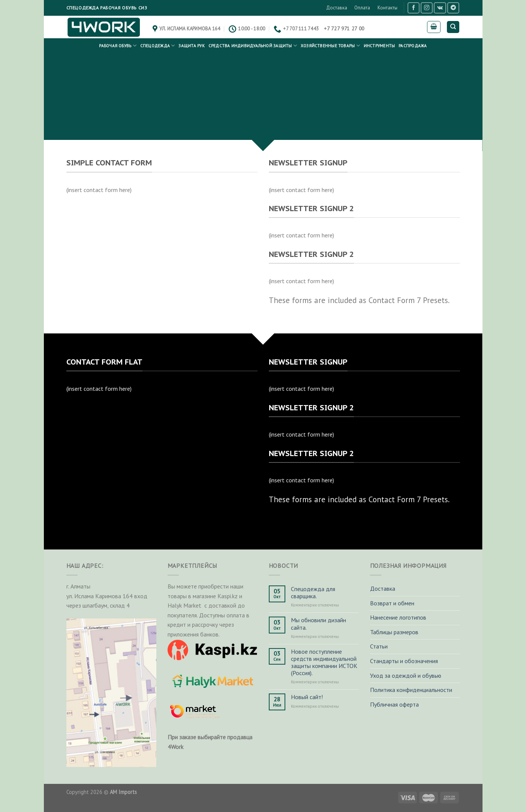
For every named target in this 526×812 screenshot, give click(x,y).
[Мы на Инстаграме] (427, 8)
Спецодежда (158, 46)
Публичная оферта (394, 704)
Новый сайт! (307, 697)
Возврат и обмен (392, 603)
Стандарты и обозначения (404, 661)
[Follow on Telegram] (453, 8)
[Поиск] (453, 27)
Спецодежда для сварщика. (313, 593)
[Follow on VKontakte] (440, 8)
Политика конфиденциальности (411, 690)
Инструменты (379, 46)
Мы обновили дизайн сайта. (318, 624)
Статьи (379, 646)
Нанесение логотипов (398, 617)
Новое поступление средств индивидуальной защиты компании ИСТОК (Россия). (324, 663)
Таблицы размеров (394, 632)
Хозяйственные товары (330, 46)
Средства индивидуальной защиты (253, 46)
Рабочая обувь (118, 46)
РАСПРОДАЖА (413, 46)
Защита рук (191, 46)
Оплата (362, 8)
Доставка (337, 8)
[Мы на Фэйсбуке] (414, 8)
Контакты (387, 8)
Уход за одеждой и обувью (406, 675)
